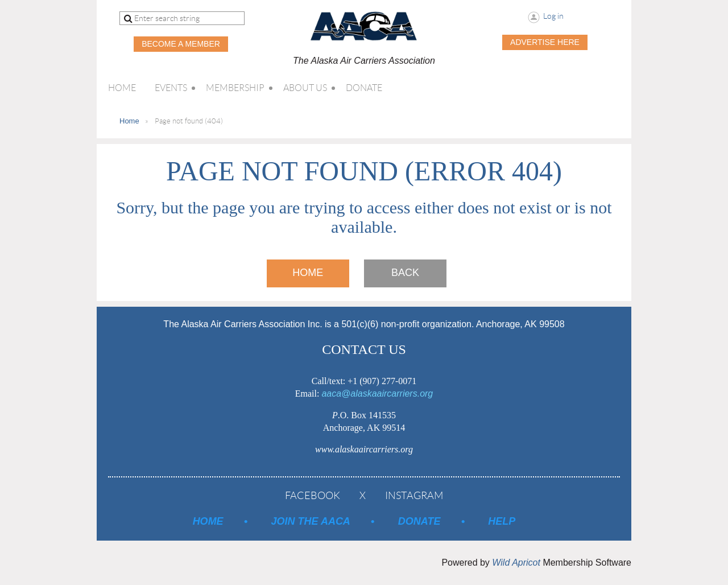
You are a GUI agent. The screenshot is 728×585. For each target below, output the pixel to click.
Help (502, 521)
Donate (419, 521)
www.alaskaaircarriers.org (364, 449)
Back (405, 273)
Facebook (313, 496)
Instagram (414, 496)
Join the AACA (311, 521)
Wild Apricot (516, 563)
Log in (553, 16)
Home (129, 121)
